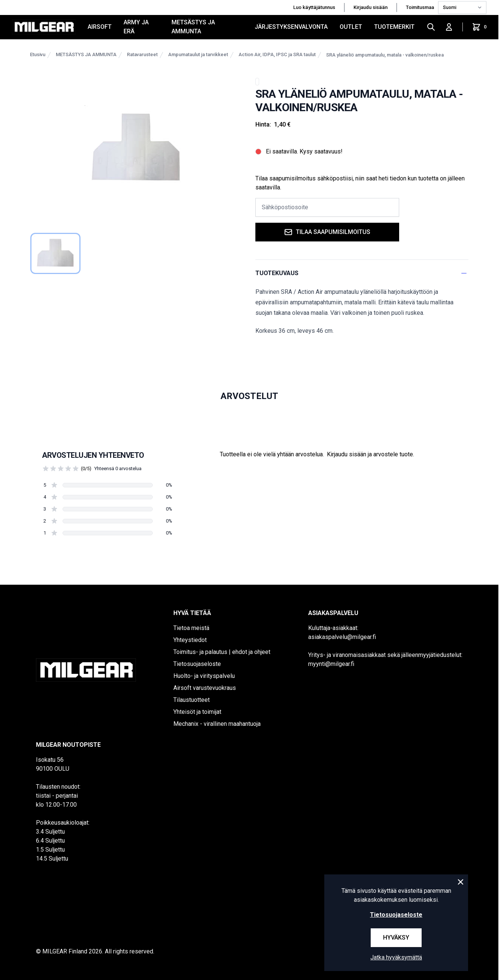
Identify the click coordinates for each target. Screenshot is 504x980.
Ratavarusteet (142, 54)
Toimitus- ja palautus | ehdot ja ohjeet (222, 652)
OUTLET (351, 27)
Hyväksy (396, 938)
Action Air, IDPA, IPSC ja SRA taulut (277, 54)
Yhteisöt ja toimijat (197, 712)
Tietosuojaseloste (197, 664)
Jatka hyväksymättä (396, 957)
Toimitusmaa (420, 7)
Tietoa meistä (191, 628)
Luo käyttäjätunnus (314, 7)
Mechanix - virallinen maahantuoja (217, 724)
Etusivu (38, 54)
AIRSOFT (100, 27)
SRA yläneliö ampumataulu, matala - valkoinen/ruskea (385, 55)
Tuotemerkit (394, 27)
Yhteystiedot (190, 640)
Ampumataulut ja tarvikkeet (198, 54)
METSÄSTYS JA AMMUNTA (193, 27)
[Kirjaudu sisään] (449, 27)
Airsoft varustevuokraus (205, 688)
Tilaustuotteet (192, 700)
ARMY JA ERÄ (136, 27)
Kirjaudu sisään (371, 7)
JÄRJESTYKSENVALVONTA (291, 27)
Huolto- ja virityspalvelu (204, 676)
